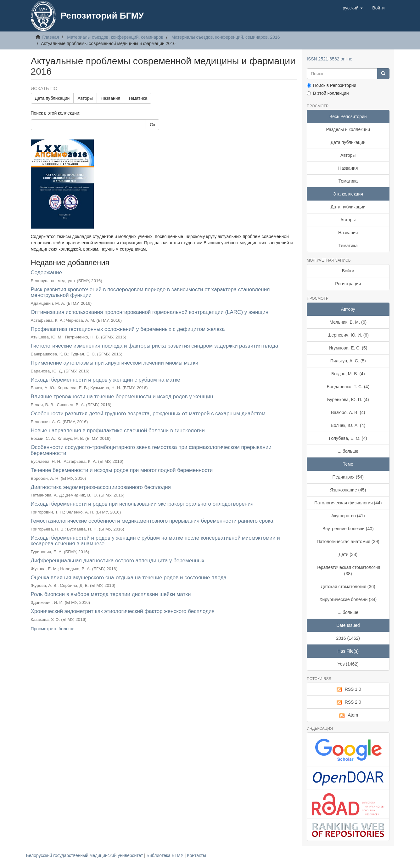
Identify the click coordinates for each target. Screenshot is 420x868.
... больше (348, 451)
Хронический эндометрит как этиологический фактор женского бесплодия (123, 611)
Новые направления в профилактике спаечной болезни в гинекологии (118, 431)
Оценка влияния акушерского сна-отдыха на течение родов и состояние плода (129, 578)
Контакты (196, 855)
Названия (110, 98)
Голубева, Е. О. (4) (348, 438)
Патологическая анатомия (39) (348, 542)
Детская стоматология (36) (348, 587)
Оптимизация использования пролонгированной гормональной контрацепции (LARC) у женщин (150, 312)
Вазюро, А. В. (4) (348, 412)
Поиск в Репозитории (331, 85)
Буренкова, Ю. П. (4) (348, 400)
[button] (353, 8)
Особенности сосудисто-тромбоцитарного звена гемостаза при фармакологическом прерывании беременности (151, 450)
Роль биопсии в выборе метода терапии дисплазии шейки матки (111, 594)
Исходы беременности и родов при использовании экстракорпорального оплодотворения (142, 504)
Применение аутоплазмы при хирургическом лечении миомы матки (115, 363)
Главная (50, 37)
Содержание (46, 272)
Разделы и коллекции (348, 129)
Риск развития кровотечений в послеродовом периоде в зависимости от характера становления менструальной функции (150, 292)
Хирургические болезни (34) (348, 599)
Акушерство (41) (348, 516)
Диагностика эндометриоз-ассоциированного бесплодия (101, 487)
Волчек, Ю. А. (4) (348, 425)
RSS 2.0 (348, 702)
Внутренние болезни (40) (348, 529)
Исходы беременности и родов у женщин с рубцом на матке (106, 380)
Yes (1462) (348, 664)
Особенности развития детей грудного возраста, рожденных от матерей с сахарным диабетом (148, 414)
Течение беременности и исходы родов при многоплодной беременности (122, 470)
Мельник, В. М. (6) (348, 322)
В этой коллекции (328, 93)
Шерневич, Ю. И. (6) (348, 335)
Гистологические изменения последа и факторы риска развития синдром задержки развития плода (155, 346)
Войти (348, 271)
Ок (152, 125)
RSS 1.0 (348, 689)
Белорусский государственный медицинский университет (85, 855)
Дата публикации (52, 98)
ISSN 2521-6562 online (330, 59)
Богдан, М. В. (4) (348, 374)
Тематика (138, 98)
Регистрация (348, 284)
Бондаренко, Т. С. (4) (348, 387)
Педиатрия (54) (348, 477)
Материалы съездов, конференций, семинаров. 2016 (226, 37)
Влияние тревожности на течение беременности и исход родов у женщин (122, 397)
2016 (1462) (348, 638)
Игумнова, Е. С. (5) (348, 348)
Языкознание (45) (348, 490)
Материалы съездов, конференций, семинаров (115, 37)
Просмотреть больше (53, 629)
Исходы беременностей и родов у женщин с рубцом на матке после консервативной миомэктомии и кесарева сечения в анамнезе (155, 541)
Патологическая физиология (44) (348, 503)
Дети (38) (348, 554)
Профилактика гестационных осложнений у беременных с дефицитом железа (128, 329)
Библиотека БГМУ (166, 855)
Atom (348, 715)
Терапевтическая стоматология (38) (348, 570)
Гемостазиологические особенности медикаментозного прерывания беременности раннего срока (152, 521)
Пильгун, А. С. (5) (348, 361)
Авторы (85, 98)
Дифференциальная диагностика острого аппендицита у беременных (118, 561)
